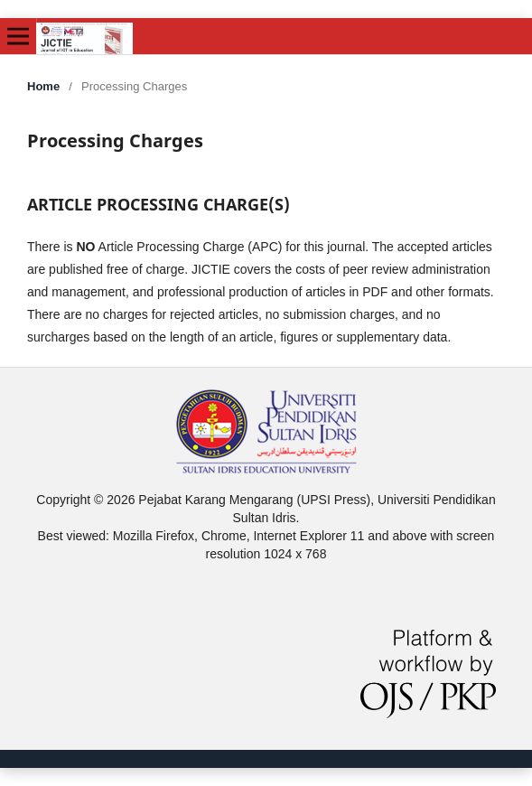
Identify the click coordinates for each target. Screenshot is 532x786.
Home (43, 86)
